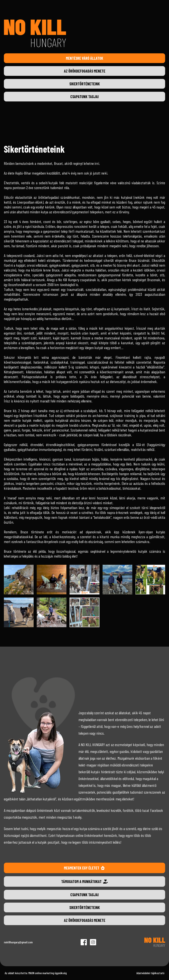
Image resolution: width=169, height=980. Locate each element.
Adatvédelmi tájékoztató (150, 973)
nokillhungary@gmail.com (18, 942)
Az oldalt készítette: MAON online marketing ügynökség (36, 973)
